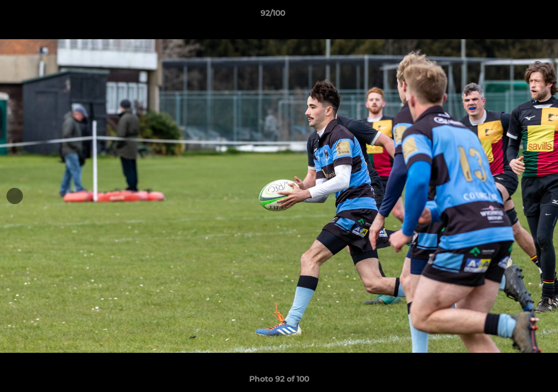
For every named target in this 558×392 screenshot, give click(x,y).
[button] (512, 16)
